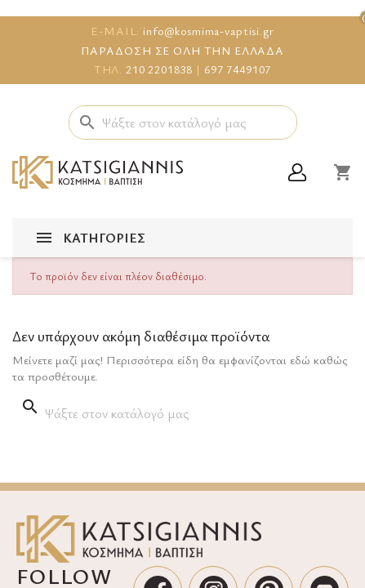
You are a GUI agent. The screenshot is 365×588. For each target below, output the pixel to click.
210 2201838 (159, 69)
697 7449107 (238, 69)
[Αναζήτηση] (183, 122)
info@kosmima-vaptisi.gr (209, 31)
